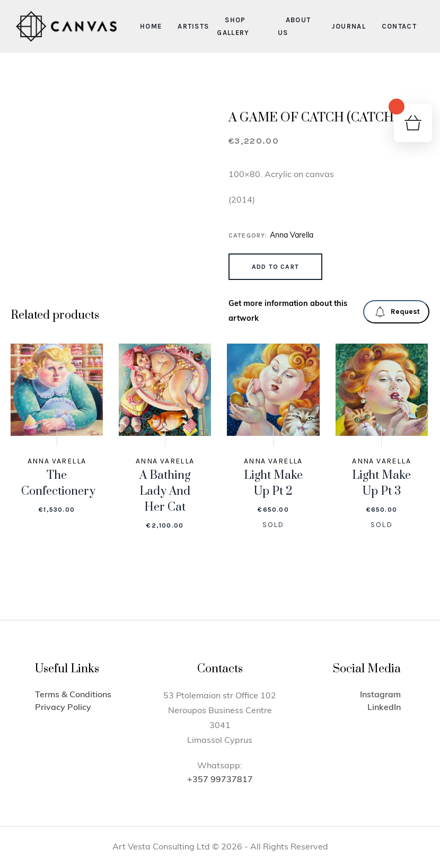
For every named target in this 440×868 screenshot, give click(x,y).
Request (397, 312)
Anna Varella (292, 236)
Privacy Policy (63, 708)
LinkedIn (384, 708)
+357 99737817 (220, 780)
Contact (399, 26)
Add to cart (275, 267)
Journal (349, 26)
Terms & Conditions (73, 695)
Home (151, 26)
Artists (193, 26)
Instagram (380, 695)
